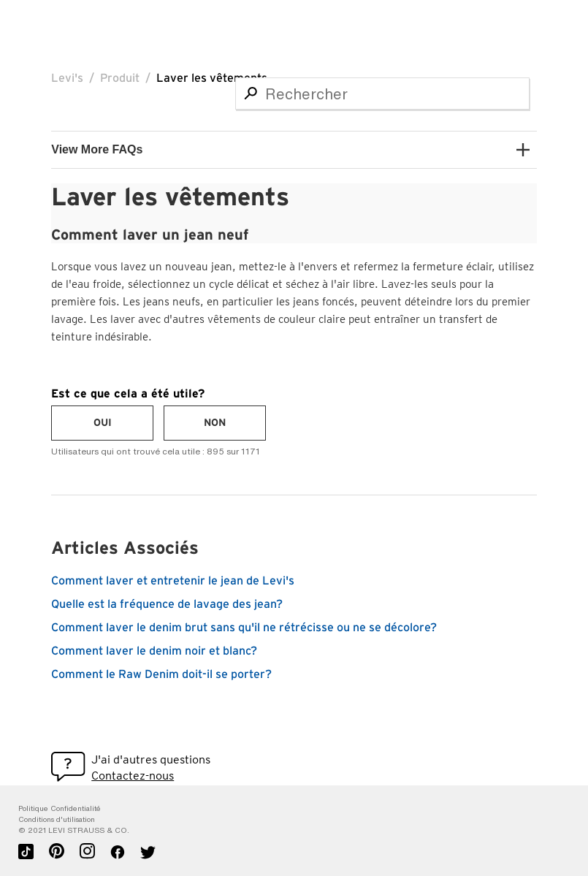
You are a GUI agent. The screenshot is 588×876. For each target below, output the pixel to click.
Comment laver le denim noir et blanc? (154, 651)
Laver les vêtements (212, 78)
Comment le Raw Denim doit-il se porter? (161, 674)
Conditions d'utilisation (57, 819)
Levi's (67, 78)
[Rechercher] (382, 94)
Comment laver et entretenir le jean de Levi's (173, 581)
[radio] (102, 423)
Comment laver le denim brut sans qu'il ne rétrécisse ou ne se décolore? (244, 628)
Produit (120, 78)
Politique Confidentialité (60, 808)
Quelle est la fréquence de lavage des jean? (167, 604)
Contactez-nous (133, 776)
